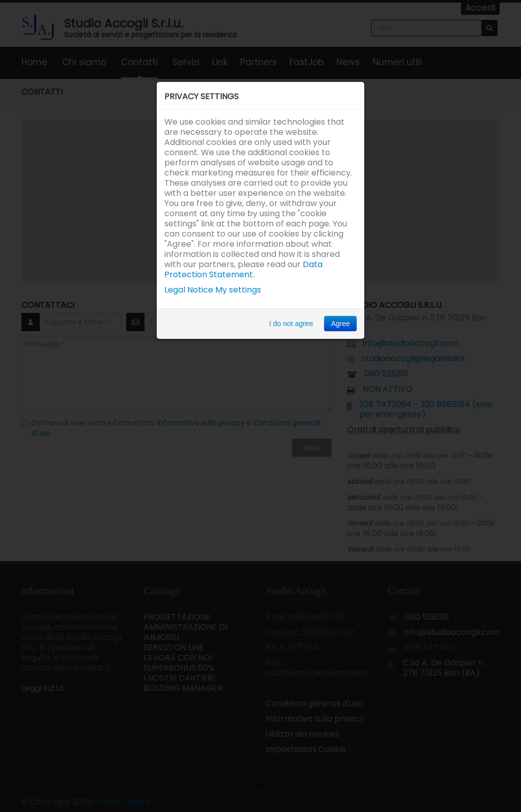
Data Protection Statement (243, 269)
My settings (238, 290)
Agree (340, 324)
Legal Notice (189, 290)
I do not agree (291, 324)
